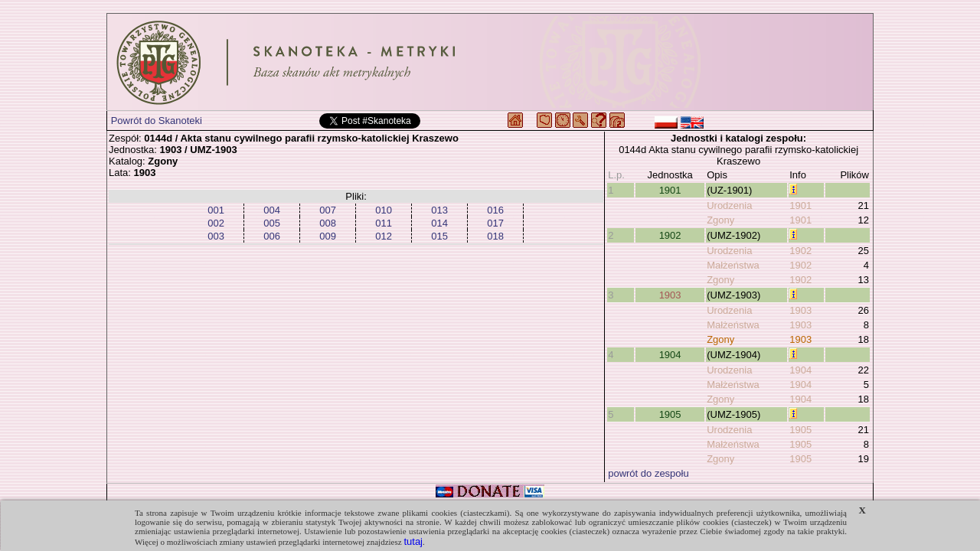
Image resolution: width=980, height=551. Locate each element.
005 (272, 223)
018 (495, 236)
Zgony (720, 220)
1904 (670, 355)
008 (328, 223)
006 (272, 236)
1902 (670, 235)
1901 (670, 190)
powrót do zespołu (648, 473)
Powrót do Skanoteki (157, 121)
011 (384, 223)
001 (216, 210)
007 (328, 210)
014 (439, 223)
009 (328, 236)
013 (439, 210)
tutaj (413, 541)
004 (272, 210)
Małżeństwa (733, 265)
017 (495, 223)
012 (384, 236)
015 (439, 236)
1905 (670, 414)
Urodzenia (729, 205)
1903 (670, 295)
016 (495, 210)
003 (216, 236)
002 (216, 223)
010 (384, 210)
